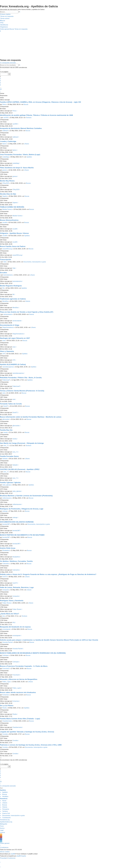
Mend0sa (5, 301)
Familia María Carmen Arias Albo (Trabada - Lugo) (20, 719)
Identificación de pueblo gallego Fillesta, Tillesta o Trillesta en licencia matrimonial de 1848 (36, 115)
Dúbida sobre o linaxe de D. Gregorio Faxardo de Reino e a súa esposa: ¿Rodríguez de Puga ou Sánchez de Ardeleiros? (48, 574)
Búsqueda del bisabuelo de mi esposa (15, 627)
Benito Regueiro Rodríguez (11, 286)
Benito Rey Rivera (7, 181)
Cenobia (5, 734)
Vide (5, 262)
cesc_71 (6, 446)
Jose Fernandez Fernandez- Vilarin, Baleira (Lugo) (20, 155)
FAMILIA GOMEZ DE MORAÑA (12, 207)
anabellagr (6, 157)
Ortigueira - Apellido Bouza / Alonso (14, 233)
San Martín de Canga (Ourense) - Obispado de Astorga (22, 443)
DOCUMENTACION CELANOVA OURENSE (17, 522)
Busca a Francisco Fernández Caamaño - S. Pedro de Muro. (24, 666)
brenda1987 (6, 524)
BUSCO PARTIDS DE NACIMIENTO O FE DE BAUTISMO (22, 535)
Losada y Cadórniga (8, 141)
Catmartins (6, 564)
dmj (4, 616)
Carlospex (6, 655)
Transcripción (6, 260)
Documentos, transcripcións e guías (35, 262)
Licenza (2, 832)
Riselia (5, 708)
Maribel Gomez (7, 209)
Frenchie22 (6, 669)
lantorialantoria (8, 275)
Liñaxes (27, 144)
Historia (28, 301)
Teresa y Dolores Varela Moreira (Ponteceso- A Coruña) (22, 391)
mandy (5, 432)
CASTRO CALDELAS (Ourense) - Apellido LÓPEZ (20, 469)
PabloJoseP (6, 380)
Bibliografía (4, 824)
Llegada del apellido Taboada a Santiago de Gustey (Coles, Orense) (27, 732)
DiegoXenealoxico (8, 327)
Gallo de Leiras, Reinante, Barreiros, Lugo (17, 587)
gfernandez (6, 419)
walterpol (5, 131)
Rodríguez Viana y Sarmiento (12, 601)
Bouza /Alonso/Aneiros (9, 220)
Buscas (26, 104)
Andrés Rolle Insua (8, 548)
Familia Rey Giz (6, 430)
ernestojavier (7, 629)
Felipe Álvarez (7, 603)
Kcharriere (6, 695)
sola (4, 393)
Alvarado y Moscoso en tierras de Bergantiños (19, 679)
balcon (5, 144)
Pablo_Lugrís (7, 682)
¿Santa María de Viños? (10, 614)
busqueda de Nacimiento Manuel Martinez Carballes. (21, 128)
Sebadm (5, 459)
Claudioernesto (7, 721)
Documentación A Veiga (10, 325)
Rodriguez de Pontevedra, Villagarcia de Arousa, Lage (22, 509)
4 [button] (0, 83)
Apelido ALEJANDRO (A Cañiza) (13, 364)
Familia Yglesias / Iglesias (10, 482)
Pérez (4, 104)
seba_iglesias (7, 485)
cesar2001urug (7, 249)
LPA (4, 354)
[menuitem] (7, 16)
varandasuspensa (8, 367)
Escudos (4, 273)
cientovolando (8, 314)
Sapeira (5, 196)
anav (4, 341)
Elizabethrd (6, 550)
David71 (6, 406)
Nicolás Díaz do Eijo (8, 194)
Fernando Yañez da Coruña (11, 404)
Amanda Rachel (7, 642)
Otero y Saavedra (7, 351)
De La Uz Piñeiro (7, 706)
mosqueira (6, 590)
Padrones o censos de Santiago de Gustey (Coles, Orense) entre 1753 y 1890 (31, 745)
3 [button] (0, 81)
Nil (3, 288)
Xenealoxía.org (5, 820)
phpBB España (21, 856)
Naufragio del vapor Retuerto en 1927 (15, 338)
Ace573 (5, 577)
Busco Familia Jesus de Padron (13, 246)
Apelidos (29, 157)
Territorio (29, 118)
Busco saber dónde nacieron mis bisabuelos (18, 692)
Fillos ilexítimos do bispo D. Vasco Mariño (17, 168)
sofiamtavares (7, 498)
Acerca (2, 828)
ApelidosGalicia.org (6, 822)
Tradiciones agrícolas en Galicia (13, 299)
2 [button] (0, 79)
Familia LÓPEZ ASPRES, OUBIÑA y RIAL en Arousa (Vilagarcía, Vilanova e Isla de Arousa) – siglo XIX (41, 102)
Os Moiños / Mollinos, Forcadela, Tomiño (16, 561)
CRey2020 (6, 183)
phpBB (13, 854)
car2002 (6, 118)
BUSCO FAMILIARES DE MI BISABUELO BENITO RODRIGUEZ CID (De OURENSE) (33, 653)
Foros (2, 826)
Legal (2, 830)
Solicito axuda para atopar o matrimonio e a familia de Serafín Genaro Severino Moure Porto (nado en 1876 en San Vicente (49, 640)
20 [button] (1, 89)
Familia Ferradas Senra (9, 456)
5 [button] (0, 85)
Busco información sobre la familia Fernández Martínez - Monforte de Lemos (31, 417)
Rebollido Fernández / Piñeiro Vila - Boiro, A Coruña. (21, 378)
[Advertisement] (61, 45)
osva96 (5, 222)
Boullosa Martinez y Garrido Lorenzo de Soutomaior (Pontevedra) (26, 496)
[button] (0, 70)
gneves (5, 170)
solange (5, 511)
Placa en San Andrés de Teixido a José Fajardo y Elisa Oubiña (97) (27, 312)
